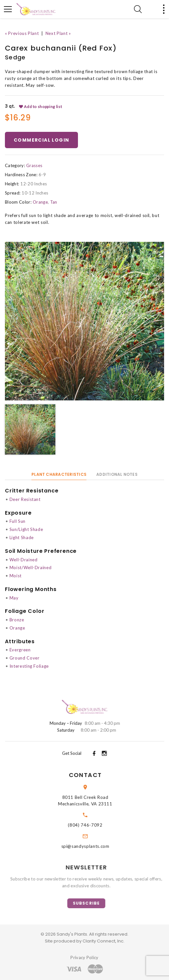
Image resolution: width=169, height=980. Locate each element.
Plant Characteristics (59, 474)
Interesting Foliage (29, 666)
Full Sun (18, 521)
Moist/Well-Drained (31, 568)
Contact (94, 775)
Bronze (17, 620)
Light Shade (22, 537)
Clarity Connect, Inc (103, 941)
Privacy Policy (84, 957)
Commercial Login (41, 140)
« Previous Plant (22, 33)
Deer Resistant (25, 499)
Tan (54, 202)
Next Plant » (58, 33)
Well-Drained (24, 560)
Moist (16, 576)
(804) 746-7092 (94, 825)
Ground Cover (25, 658)
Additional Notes (117, 474)
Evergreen (20, 650)
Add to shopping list (40, 107)
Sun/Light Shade (26, 529)
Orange (40, 202)
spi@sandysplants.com (94, 846)
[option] (84, 321)
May (14, 598)
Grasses (34, 165)
